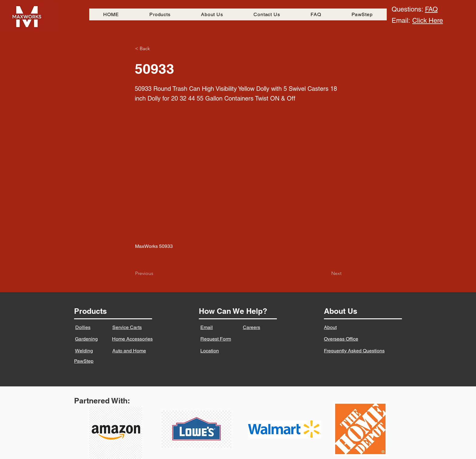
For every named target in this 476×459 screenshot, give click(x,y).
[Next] (326, 273)
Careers (252, 327)
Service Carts (127, 327)
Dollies (83, 327)
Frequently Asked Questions (354, 351)
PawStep (84, 361)
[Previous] (155, 273)
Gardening (86, 339)
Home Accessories (132, 339)
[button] (155, 49)
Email (207, 327)
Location (210, 351)
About (330, 327)
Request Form (216, 339)
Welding (84, 351)
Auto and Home (129, 351)
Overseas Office (341, 339)
